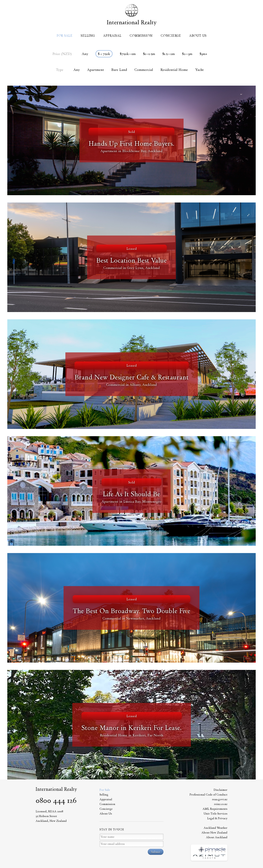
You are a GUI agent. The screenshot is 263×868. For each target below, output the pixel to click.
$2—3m (187, 54)
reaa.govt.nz (220, 799)
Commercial (144, 70)
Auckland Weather (216, 828)
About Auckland (217, 837)
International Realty (132, 22)
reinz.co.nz (221, 804)
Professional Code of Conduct (208, 795)
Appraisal (112, 36)
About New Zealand (214, 832)
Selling (88, 36)
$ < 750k (104, 54)
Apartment (96, 70)
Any (85, 54)
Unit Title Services (216, 813)
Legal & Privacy (217, 818)
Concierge (171, 36)
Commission (141, 36)
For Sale (65, 36)
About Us (198, 36)
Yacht (199, 70)
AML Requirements (215, 809)
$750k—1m (128, 54)
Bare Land (119, 70)
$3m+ (203, 54)
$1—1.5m (149, 54)
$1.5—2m (169, 54)
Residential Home (174, 70)
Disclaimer (221, 790)
